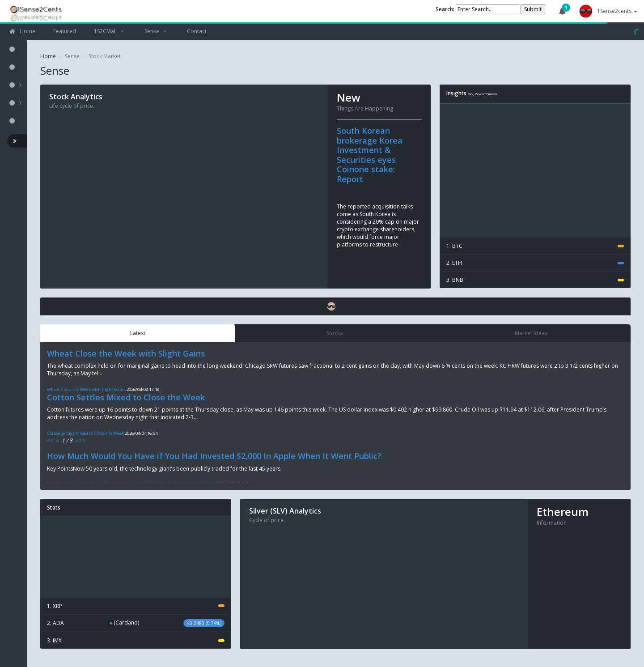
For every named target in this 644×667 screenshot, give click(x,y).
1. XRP (136, 606)
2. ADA (136, 623)
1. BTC (535, 246)
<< (50, 440)
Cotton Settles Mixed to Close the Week (126, 397)
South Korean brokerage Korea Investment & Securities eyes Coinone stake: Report (370, 155)
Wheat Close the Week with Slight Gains (126, 353)
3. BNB (535, 280)
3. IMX (136, 640)
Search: (446, 9)
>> (82, 440)
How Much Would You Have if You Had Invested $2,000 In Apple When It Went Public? (214, 456)
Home (48, 56)
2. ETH (535, 263)
